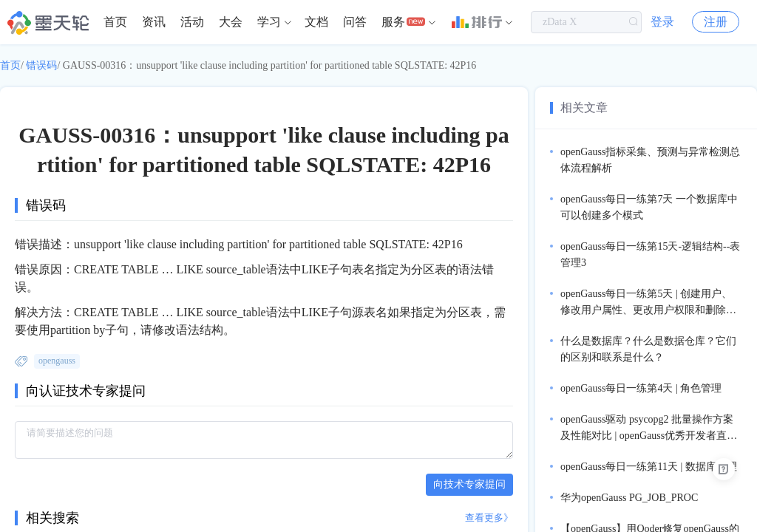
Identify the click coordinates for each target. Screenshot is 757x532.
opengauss (57, 361)
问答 (355, 22)
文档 (316, 22)
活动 (192, 22)
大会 (231, 22)
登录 (662, 22)
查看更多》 (489, 518)
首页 (115, 22)
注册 (716, 22)
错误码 (41, 65)
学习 (269, 22)
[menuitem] (115, 22)
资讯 (154, 22)
